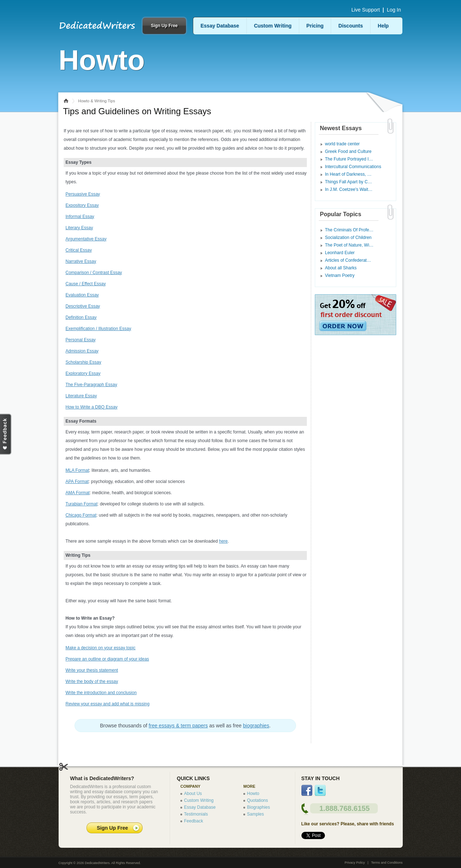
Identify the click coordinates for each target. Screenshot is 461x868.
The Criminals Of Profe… (349, 230)
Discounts (351, 26)
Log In (394, 10)
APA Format (77, 482)
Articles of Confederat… (348, 260)
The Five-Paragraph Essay (91, 385)
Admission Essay (82, 351)
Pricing (315, 26)
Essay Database (220, 26)
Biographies (259, 807)
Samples (256, 814)
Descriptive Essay (83, 306)
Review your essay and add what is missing (107, 704)
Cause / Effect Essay (86, 284)
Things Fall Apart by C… (348, 182)
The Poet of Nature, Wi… (349, 245)
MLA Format (77, 470)
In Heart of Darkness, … (348, 174)
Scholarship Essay (83, 362)
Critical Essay (79, 250)
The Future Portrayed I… (349, 159)
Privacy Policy (355, 863)
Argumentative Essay (86, 239)
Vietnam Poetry (340, 275)
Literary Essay (79, 228)
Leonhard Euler (340, 253)
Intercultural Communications (353, 167)
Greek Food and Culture (348, 151)
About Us (193, 794)
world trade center (342, 144)
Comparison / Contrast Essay (94, 273)
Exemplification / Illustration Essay (98, 329)
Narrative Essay (81, 261)
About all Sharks (341, 268)
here (223, 541)
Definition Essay (81, 317)
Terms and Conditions (387, 863)
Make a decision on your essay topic (100, 648)
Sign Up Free (164, 26)
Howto (253, 794)
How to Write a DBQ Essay (92, 407)
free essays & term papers (178, 726)
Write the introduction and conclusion (101, 693)
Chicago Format (81, 515)
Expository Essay (82, 205)
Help (383, 26)
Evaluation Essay (82, 295)
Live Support (366, 10)
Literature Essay (81, 396)
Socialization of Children (348, 238)
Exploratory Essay (83, 373)
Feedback (194, 821)
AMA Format (78, 493)
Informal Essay (80, 217)
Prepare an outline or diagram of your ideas (107, 659)
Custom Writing (273, 26)
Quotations (258, 800)
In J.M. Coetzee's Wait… (349, 189)
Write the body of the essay (92, 681)
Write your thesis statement (92, 670)
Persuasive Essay (83, 194)
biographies (256, 726)
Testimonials (196, 814)
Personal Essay (81, 340)
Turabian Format (81, 504)
